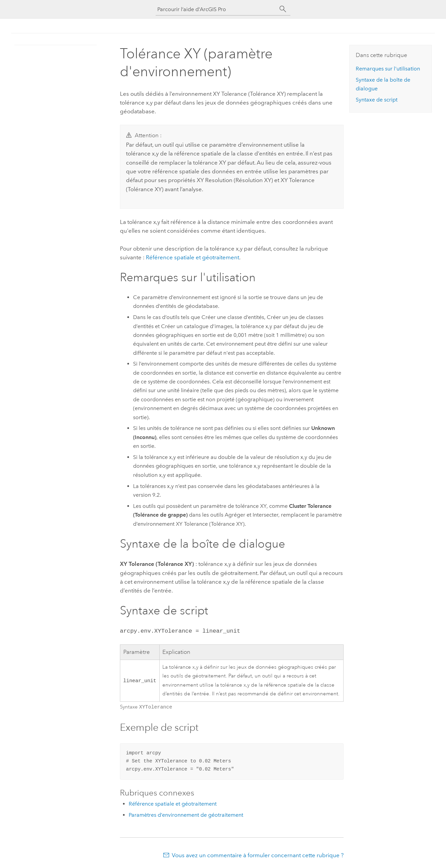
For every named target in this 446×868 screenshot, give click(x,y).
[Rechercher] (283, 9)
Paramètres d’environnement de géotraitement (186, 814)
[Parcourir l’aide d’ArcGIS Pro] (216, 9)
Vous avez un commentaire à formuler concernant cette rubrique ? (258, 855)
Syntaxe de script (377, 100)
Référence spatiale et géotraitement (193, 257)
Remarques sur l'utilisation (388, 69)
